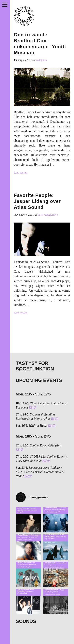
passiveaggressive (48, 215)
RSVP (32, 407)
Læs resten (21, 173)
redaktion (42, 60)
